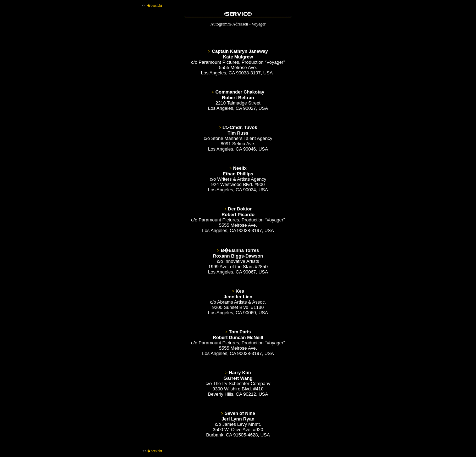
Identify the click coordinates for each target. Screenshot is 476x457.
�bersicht (155, 5)
